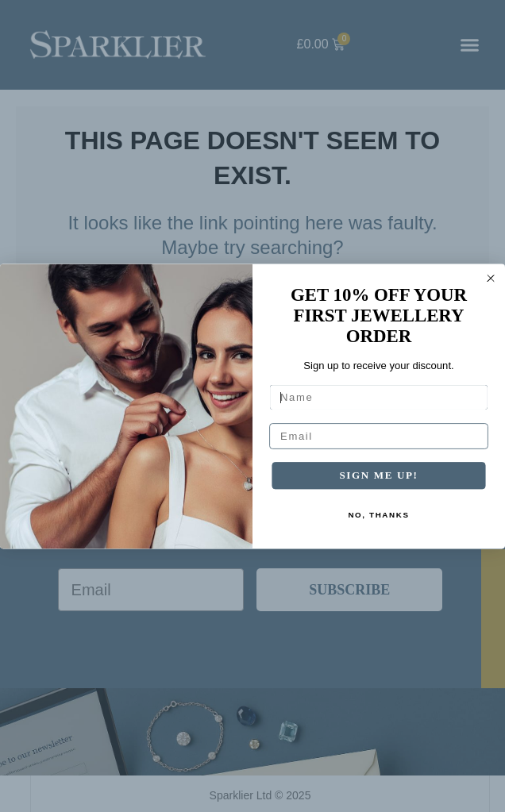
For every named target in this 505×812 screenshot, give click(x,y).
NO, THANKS (378, 515)
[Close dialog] (491, 278)
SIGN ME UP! (378, 475)
